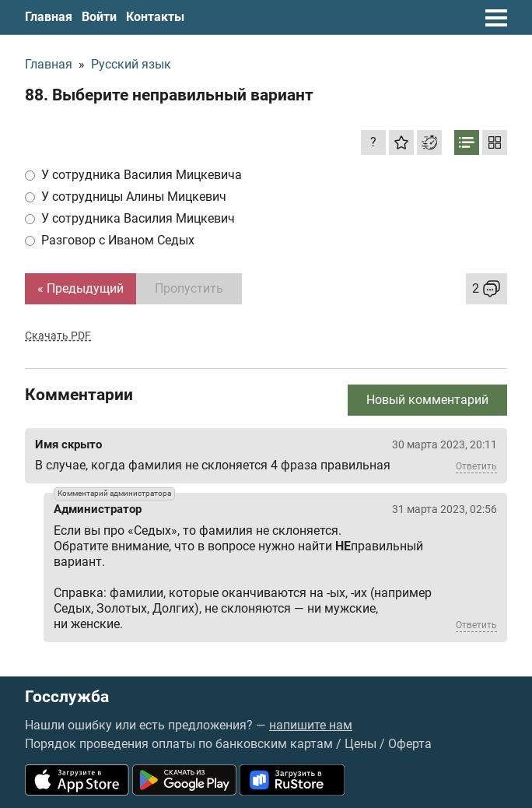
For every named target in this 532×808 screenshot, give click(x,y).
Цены (360, 744)
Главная (49, 17)
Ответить (476, 466)
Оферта (410, 744)
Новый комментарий (427, 400)
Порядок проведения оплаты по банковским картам (179, 744)
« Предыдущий (80, 288)
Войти (99, 17)
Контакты (155, 17)
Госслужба (67, 697)
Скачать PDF (58, 335)
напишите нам (311, 725)
